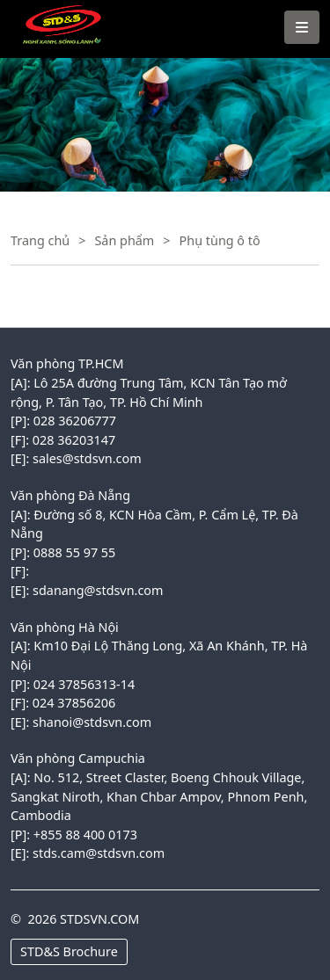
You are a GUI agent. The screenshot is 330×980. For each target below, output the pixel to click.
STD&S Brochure (69, 951)
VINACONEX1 (55, 9)
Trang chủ (40, 240)
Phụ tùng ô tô (220, 240)
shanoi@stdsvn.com (92, 722)
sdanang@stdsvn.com (98, 590)
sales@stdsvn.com (87, 458)
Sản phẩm (124, 240)
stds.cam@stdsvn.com (99, 853)
